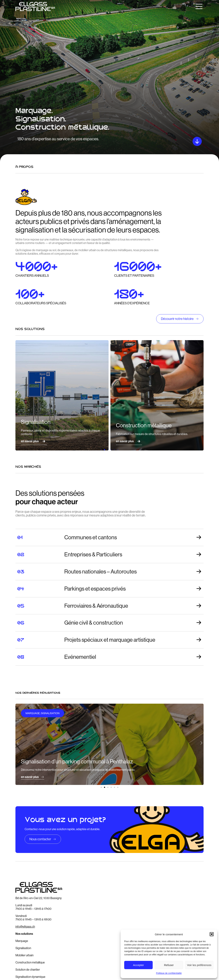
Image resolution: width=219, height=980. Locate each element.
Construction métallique (30, 962)
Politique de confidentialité (169, 973)
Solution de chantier (28, 970)
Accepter (138, 965)
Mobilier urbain (24, 955)
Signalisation (23, 948)
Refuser (169, 965)
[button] (212, 934)
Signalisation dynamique (30, 977)
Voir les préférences (199, 965)
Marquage (22, 941)
